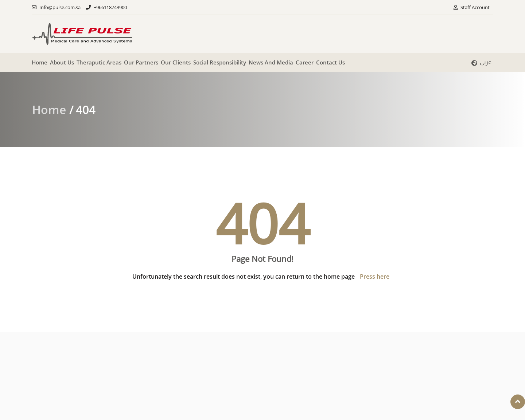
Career (305, 62)
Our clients (176, 62)
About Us (62, 62)
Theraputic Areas (99, 62)
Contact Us (330, 62)
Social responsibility (220, 62)
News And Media (271, 62)
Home (40, 62)
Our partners (141, 62)
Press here (375, 276)
